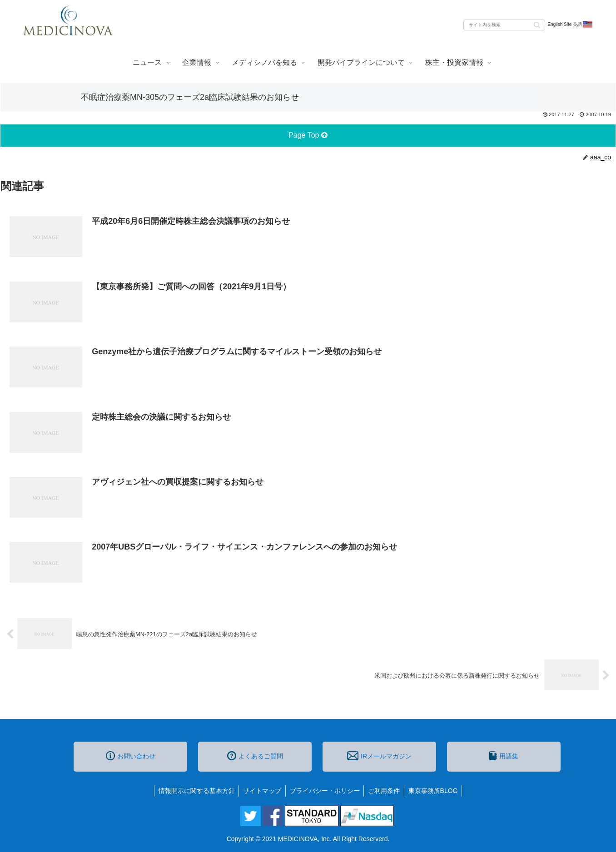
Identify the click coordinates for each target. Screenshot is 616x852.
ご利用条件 (385, 791)
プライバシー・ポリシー (325, 791)
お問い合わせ (131, 756)
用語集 (504, 756)
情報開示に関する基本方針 (194, 791)
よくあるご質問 (255, 756)
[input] (504, 25)
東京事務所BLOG (435, 791)
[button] (537, 24)
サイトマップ (261, 791)
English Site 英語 (570, 25)
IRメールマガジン (379, 756)
